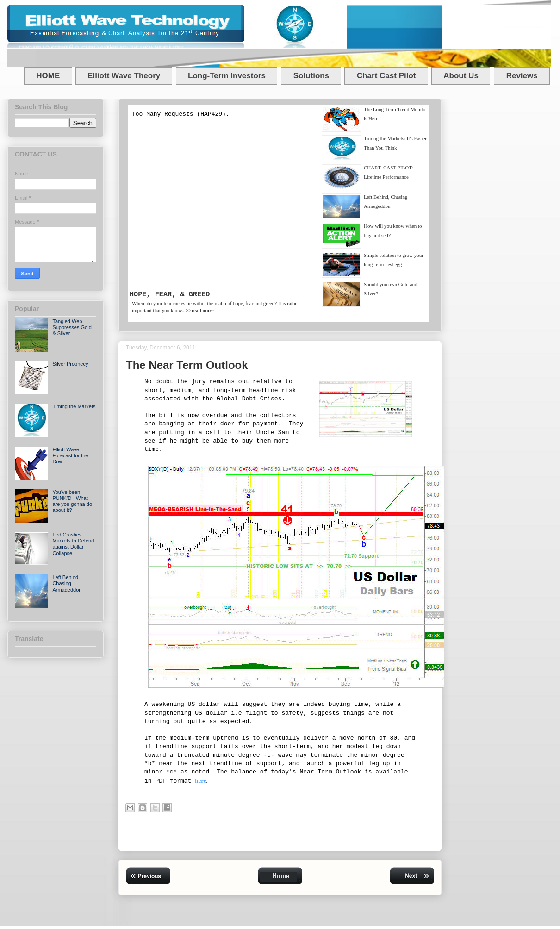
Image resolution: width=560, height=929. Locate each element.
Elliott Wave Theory (124, 76)
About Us (461, 76)
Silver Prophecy (70, 364)
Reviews (522, 76)
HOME (48, 76)
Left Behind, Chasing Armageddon (67, 583)
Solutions (311, 76)
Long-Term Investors (227, 76)
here (200, 781)
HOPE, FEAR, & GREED (170, 294)
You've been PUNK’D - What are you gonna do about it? (72, 501)
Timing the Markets (74, 406)
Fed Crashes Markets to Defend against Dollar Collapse (73, 544)
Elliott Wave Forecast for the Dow (70, 455)
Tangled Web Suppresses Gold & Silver (72, 327)
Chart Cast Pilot (386, 76)
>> (200, 310)
